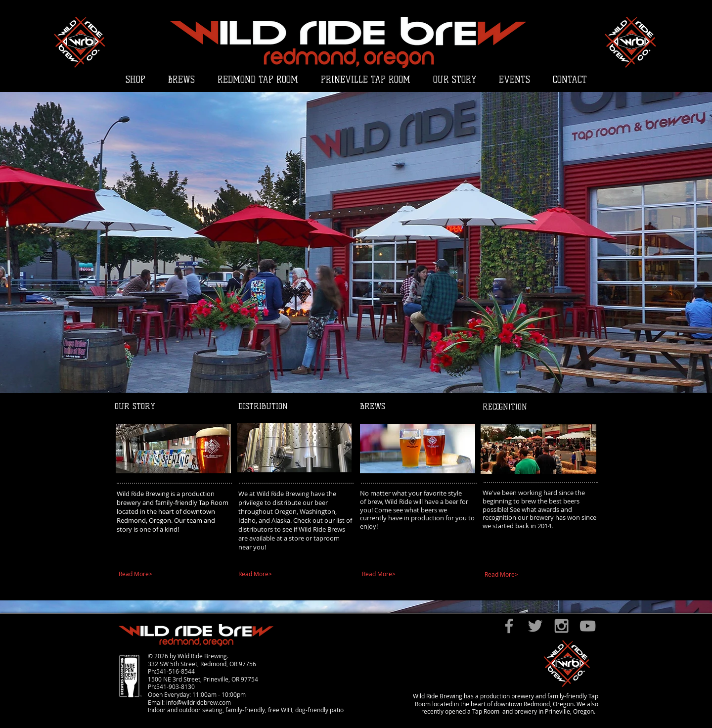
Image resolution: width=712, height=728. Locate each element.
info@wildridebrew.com (199, 702)
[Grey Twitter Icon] (535, 626)
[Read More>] (169, 574)
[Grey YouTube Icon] (588, 626)
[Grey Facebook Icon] (509, 626)
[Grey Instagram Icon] (561, 626)
